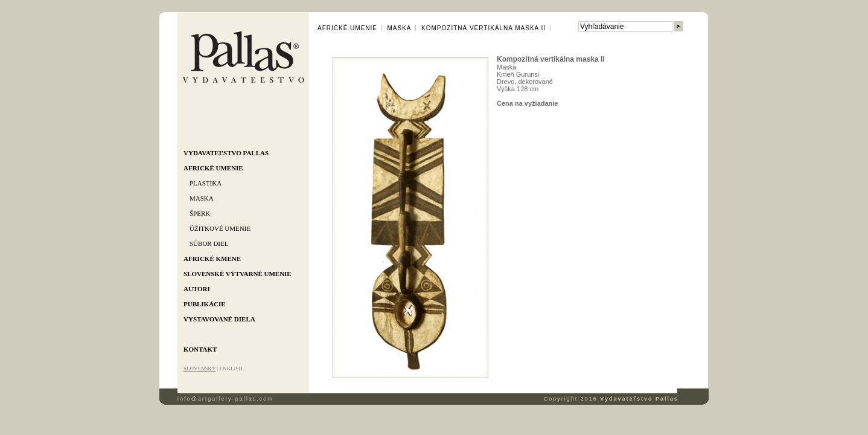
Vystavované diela (219, 319)
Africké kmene (212, 259)
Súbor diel (209, 243)
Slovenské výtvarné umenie (238, 274)
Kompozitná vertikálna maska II (483, 28)
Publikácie (205, 304)
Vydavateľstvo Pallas (226, 153)
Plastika (206, 183)
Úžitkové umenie (220, 228)
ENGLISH (231, 369)
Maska (202, 198)
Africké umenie (213, 168)
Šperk (200, 213)
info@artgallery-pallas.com (225, 399)
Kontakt (200, 349)
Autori (197, 289)
